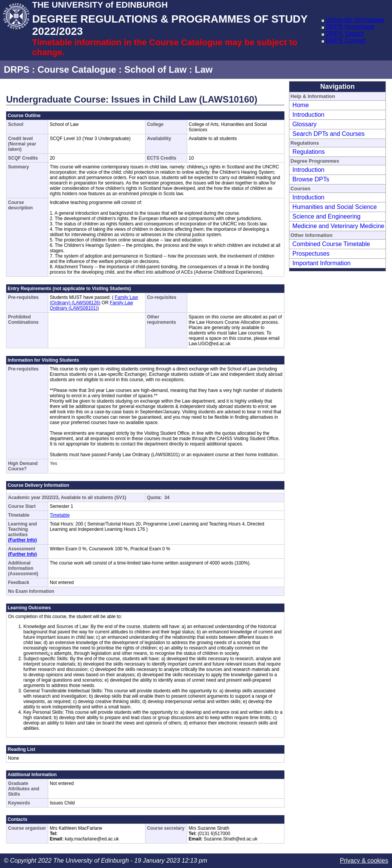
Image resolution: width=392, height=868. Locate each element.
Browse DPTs (311, 179)
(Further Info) (22, 540)
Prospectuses (311, 254)
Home (301, 105)
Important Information (322, 263)
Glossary (305, 124)
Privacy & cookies (364, 861)
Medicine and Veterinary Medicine (338, 226)
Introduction (309, 115)
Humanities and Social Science (335, 207)
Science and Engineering (327, 216)
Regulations (309, 152)
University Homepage (355, 20)
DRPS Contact (346, 40)
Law (204, 69)
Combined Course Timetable (331, 244)
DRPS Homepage (350, 27)
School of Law (156, 69)
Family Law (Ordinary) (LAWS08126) (94, 300)
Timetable (60, 515)
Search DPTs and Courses (329, 134)
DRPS (17, 69)
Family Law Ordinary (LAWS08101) (91, 305)
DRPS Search (345, 33)
